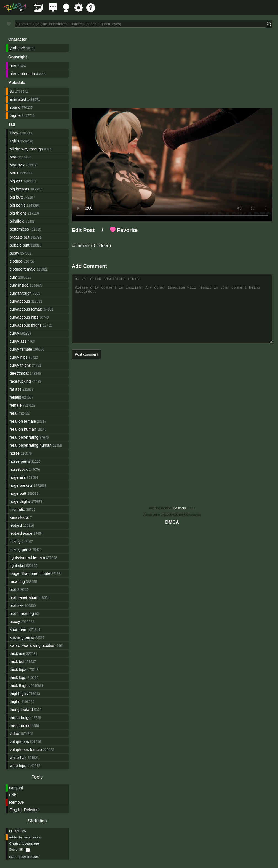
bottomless (19, 229)
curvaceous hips (24, 317)
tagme (15, 115)
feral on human (23, 429)
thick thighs (20, 686)
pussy (15, 621)
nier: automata (22, 74)
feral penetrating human (31, 445)
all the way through (26, 149)
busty (14, 253)
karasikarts (19, 517)
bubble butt (19, 245)
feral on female (23, 421)
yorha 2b (17, 48)
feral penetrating (24, 437)
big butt (16, 197)
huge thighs (20, 501)
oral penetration (23, 597)
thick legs (18, 678)
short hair (18, 629)
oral (13, 589)
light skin (17, 565)
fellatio (15, 397)
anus (14, 173)
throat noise (20, 726)
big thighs (18, 213)
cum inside (19, 285)
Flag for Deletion (24, 810)
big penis (18, 205)
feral (14, 413)
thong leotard (21, 710)
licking (15, 541)
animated (18, 99)
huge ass (18, 477)
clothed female (23, 269)
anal (13, 157)
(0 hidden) (101, 246)
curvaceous (20, 301)
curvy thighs (20, 365)
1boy (14, 133)
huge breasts (21, 485)
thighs (15, 702)
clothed (16, 261)
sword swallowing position (33, 645)
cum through (21, 293)
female (16, 405)
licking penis (20, 549)
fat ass (15, 389)
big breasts (19, 189)
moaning (17, 581)
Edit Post (83, 230)
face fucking (20, 381)
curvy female (21, 349)
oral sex (17, 605)
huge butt (18, 493)
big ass (16, 181)
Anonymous (32, 837)
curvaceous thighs (26, 325)
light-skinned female (27, 557)
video (14, 734)
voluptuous (19, 742)
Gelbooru (180, 508)
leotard (16, 525)
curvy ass (18, 341)
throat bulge (20, 718)
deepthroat (19, 373)
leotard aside (21, 533)
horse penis (20, 461)
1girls (14, 141)
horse (15, 453)
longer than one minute (30, 573)
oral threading (22, 613)
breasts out (19, 237)
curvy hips (19, 357)
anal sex (17, 165)
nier (13, 66)
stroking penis (22, 637)
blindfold (17, 221)
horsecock (19, 469)
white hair (18, 758)
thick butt (18, 661)
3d (12, 91)
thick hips (18, 669)
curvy (14, 333)
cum (13, 277)
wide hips (18, 766)
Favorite (124, 230)
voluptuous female (26, 750)
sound (15, 107)
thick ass (17, 653)
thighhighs (19, 694)
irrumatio (17, 509)
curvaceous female (26, 309)
